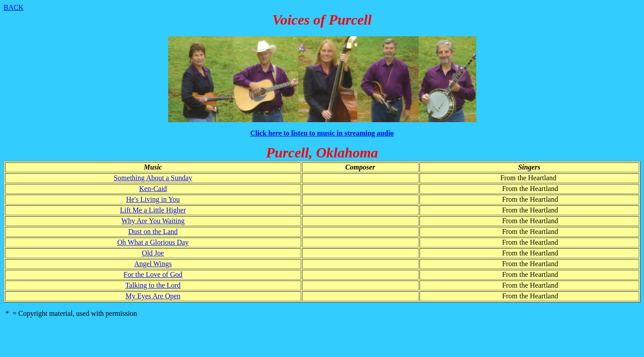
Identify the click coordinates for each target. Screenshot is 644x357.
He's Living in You (153, 199)
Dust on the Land (153, 232)
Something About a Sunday (153, 178)
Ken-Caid (153, 189)
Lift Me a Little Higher (153, 210)
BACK (13, 7)
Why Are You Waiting (153, 221)
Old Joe (153, 253)
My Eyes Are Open (153, 296)
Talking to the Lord (153, 285)
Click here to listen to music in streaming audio (322, 133)
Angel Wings (153, 264)
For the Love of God (153, 274)
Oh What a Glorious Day (153, 242)
